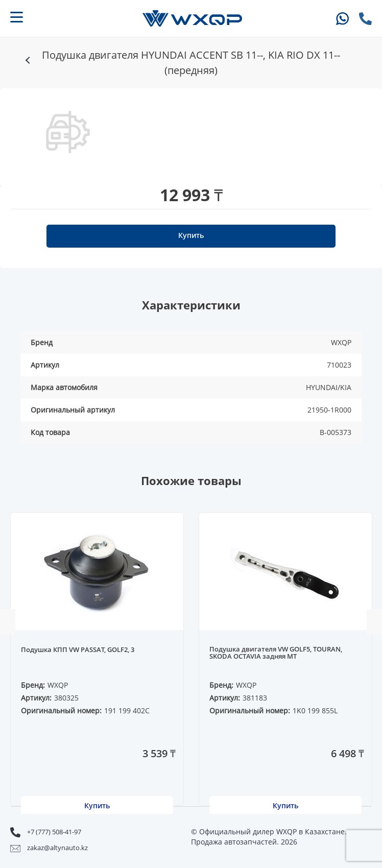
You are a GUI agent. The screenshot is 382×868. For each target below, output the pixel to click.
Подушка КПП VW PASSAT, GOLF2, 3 (78, 650)
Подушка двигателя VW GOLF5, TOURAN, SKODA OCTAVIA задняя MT (276, 653)
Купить (191, 235)
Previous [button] (8, 622)
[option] (68, 132)
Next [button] (374, 622)
